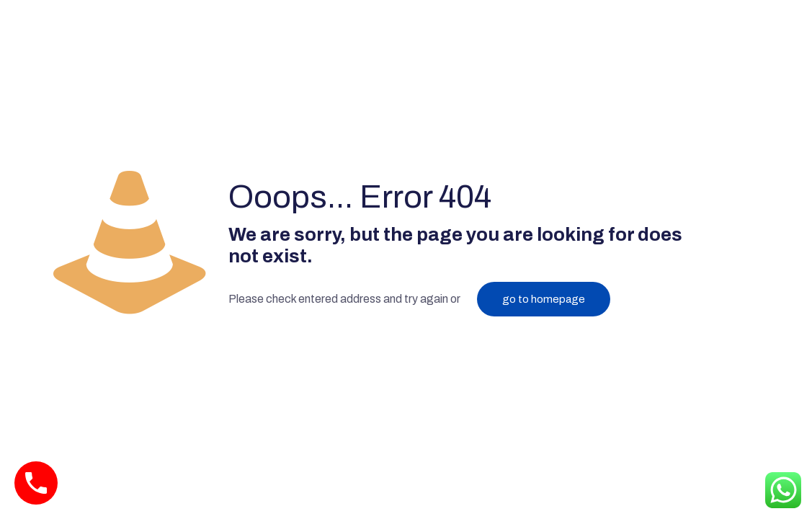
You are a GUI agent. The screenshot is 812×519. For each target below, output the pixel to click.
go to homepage (544, 299)
